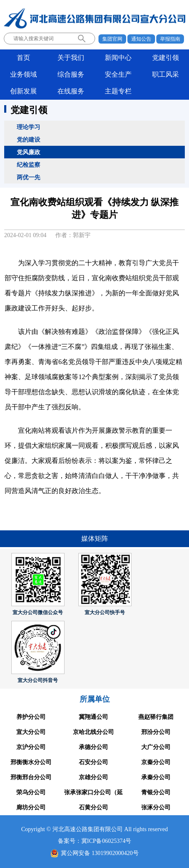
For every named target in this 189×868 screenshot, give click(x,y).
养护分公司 (31, 717)
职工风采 (166, 74)
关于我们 (71, 58)
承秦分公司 (156, 777)
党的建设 (28, 139)
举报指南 (170, 39)
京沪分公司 (31, 747)
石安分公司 (93, 762)
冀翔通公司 (93, 717)
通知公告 (141, 39)
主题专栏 (118, 91)
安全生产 (118, 74)
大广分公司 (156, 747)
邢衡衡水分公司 (31, 762)
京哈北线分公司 (93, 732)
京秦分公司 (156, 762)
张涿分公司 (156, 807)
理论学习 (28, 127)
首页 (23, 58)
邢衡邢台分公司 (31, 777)
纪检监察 (28, 165)
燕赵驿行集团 (156, 717)
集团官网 (112, 39)
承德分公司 (93, 747)
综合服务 (71, 74)
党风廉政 (28, 152)
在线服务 (71, 91)
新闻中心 (118, 58)
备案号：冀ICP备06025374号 (95, 841)
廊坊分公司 (31, 807)
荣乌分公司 (31, 792)
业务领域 (23, 74)
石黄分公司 (93, 807)
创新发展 (23, 91)
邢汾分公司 (156, 732)
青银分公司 (156, 792)
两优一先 (28, 177)
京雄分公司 (93, 777)
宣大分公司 (31, 732)
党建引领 (166, 58)
